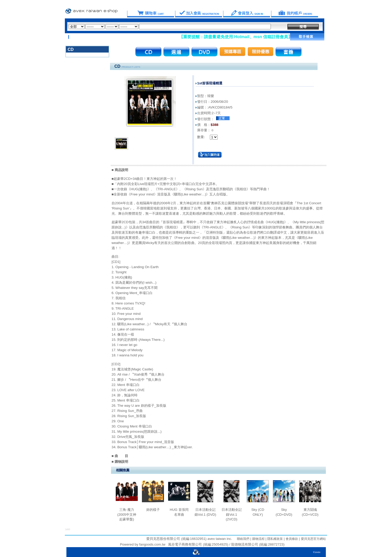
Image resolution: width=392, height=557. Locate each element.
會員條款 (291, 539)
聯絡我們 (243, 539)
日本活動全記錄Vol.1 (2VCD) (232, 514)
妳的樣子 (153, 510)
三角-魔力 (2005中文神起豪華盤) (127, 514)
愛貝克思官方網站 (313, 539)
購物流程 (258, 539)
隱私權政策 (275, 539)
